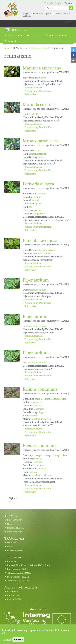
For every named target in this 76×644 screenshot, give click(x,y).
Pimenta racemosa (40, 240)
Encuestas (12, 561)
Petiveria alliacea (38, 183)
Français (49, 3)
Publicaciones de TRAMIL (18, 577)
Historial (11, 524)
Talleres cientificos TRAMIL (19, 573)
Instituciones (13, 591)
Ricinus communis (40, 389)
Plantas (10, 546)
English (59, 3)
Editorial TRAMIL (15, 520)
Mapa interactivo (14, 532)
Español (68, 3)
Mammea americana (42, 67)
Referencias (30, 94)
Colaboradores (13, 595)
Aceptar (7, 640)
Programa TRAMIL (15, 528)
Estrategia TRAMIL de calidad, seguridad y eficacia (29, 565)
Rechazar (18, 640)
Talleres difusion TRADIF (18, 580)
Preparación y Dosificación (38, 91)
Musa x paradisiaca (41, 140)
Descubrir (11, 543)
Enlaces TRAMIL (15, 599)
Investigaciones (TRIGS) (17, 569)
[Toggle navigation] (69, 24)
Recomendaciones (33, 87)
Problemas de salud (15, 550)
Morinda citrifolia (39, 104)
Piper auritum (36, 280)
